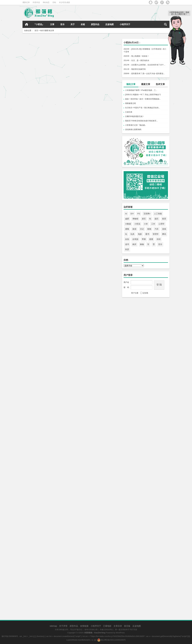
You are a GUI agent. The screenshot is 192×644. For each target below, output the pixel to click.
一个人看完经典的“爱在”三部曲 (90, 495)
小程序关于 (125, 24)
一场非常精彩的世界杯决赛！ (40, 349)
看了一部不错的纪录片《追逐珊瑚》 (43, 442)
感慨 (127, 229)
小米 (146, 224)
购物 (142, 244)
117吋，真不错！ (33, 297)
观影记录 (26, 2)
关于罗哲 (63, 626)
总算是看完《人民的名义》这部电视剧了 (95, 548)
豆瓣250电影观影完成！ (135, 116)
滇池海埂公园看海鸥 (133, 129)
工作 (153, 224)
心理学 (161, 224)
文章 (52, 24)
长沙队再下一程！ (34, 104)
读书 (127, 244)
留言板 (127, 626)
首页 (27, 24)
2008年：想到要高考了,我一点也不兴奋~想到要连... (144, 74)
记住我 (144, 293)
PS (139, 214)
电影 (140, 234)
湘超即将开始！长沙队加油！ (89, 78)
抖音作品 (36, 2)
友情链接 (84, 626)
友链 (83, 24)
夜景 (164, 219)
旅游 (134, 229)
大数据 (128, 224)
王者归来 (129, 112)
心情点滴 (57, 114)
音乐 (62, 24)
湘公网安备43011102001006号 (112, 640)
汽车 (157, 229)
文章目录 (118, 626)
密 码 (126, 287)
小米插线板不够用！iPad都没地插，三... (141, 90)
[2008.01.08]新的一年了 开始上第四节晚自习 (143, 95)
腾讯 (164, 234)
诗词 (159, 239)
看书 (147, 234)
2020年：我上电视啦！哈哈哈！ (136, 56)
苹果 (144, 239)
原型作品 (95, 24)
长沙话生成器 (64, 2)
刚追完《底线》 (82, 213)
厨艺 (144, 219)
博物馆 (135, 219)
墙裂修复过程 (130, 103)
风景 (127, 249)
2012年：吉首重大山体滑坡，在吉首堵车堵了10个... (144, 65)
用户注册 (135, 293)
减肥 (127, 219)
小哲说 (137, 224)
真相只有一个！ (82, 132)
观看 (151, 239)
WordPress (120, 633)
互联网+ (147, 214)
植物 (149, 229)
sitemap (53, 626)
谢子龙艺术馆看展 (83, 270)
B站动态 (46, 2)
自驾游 (135, 239)
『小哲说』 (39, 24)
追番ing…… (31, 159)
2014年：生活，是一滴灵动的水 (136, 60)
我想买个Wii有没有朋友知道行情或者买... (142, 121)
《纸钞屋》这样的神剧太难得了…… (43, 243)
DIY (132, 214)
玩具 (132, 234)
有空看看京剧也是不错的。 (38, 595)
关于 (73, 24)
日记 (142, 229)
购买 (134, 244)
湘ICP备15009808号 (10, 636)
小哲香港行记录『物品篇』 (136, 125)
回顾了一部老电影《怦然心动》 (41, 532)
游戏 (164, 229)
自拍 (127, 239)
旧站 (54, 2)
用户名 (126, 282)
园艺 (157, 219)
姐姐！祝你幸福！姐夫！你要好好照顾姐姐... (143, 99)
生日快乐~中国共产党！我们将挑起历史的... (143, 108)
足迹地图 (109, 24)
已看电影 (107, 626)
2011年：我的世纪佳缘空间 (135, 69)
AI (126, 214)
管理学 (156, 234)
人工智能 (158, 214)
